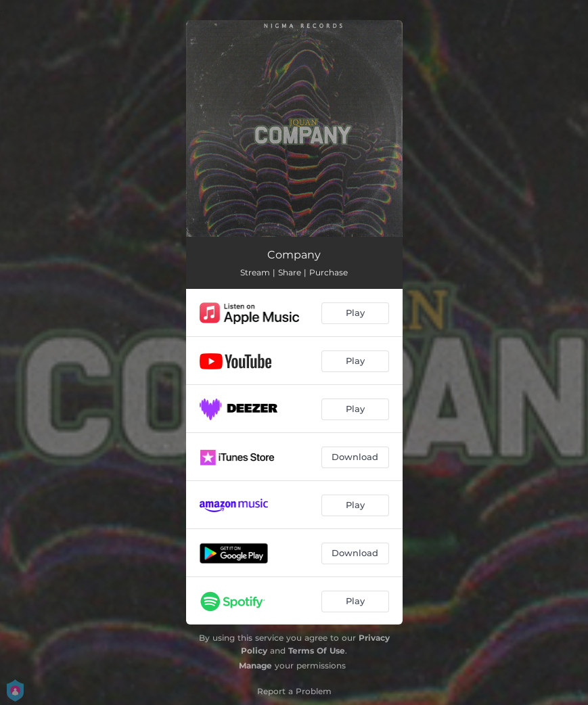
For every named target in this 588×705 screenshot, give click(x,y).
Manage (255, 665)
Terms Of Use (317, 651)
